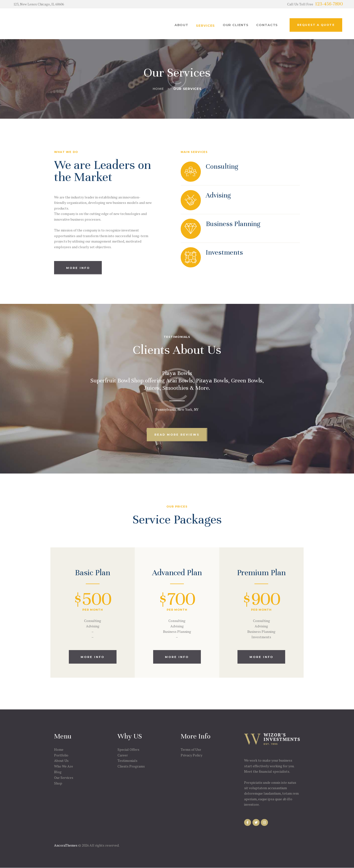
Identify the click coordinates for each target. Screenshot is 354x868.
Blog (58, 772)
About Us (61, 761)
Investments (224, 252)
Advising (218, 195)
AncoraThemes (66, 845)
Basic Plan (93, 573)
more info (93, 657)
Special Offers (128, 749)
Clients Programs (131, 766)
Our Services (64, 778)
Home (158, 89)
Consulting (222, 166)
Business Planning (233, 224)
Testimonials (127, 761)
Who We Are (64, 766)
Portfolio (61, 755)
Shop (58, 783)
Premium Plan (261, 573)
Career (123, 755)
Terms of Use (191, 749)
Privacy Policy (192, 755)
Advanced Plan (177, 573)
